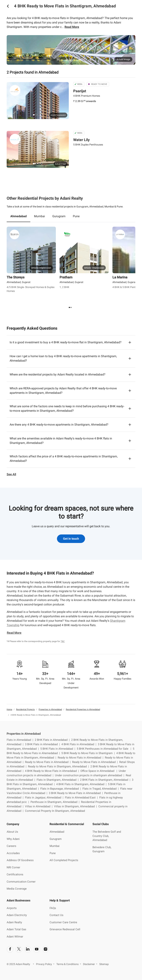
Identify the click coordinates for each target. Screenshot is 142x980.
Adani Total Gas (16, 929)
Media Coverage (17, 889)
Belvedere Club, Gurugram (102, 849)
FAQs (53, 908)
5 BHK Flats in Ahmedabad (59, 749)
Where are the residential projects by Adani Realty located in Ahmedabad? (58, 374)
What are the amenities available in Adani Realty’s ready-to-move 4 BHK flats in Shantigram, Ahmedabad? (61, 441)
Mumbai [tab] (39, 216)
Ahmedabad (57, 832)
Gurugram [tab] (59, 216)
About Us (12, 832)
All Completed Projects (64, 860)
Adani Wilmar (15, 937)
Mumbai (55, 846)
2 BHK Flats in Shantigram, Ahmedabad (106, 780)
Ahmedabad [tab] (18, 216)
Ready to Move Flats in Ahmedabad (81, 758)
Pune (53, 853)
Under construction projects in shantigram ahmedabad (90, 775)
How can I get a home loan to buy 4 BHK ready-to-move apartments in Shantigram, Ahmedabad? (63, 358)
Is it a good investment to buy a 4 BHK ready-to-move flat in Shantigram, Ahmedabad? (66, 342)
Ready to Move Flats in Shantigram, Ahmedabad (59, 766)
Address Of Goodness (20, 860)
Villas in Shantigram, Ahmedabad (76, 806)
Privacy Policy (44, 964)
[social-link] (10, 949)
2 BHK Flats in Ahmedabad (53, 740)
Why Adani (13, 839)
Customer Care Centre (63, 922)
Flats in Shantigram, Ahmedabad (58, 780)
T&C (63, 641)
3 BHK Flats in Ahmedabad (43, 744)
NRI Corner (13, 867)
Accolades (13, 853)
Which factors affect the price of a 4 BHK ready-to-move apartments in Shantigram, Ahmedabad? (64, 459)
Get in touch (71, 539)
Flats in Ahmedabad (21, 740)
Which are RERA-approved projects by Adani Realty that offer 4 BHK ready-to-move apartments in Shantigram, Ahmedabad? (63, 391)
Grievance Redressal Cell (65, 929)
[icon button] (8, 6)
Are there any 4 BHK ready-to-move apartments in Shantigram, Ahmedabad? (59, 425)
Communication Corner (21, 882)
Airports (12, 908)
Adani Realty (14, 922)
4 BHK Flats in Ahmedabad (80, 744)
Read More (72, 27)
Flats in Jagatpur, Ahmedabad (45, 798)
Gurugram (56, 839)
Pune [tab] (76, 216)
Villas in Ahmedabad (39, 806)
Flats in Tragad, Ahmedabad (101, 789)
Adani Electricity (17, 915)
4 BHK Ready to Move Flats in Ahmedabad (53, 771)
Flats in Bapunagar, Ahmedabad (61, 789)
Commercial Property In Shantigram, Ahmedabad (55, 811)
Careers (11, 846)
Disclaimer (89, 964)
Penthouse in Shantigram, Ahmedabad (56, 802)
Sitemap (104, 964)
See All (11, 474)
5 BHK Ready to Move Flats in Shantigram (89, 753)
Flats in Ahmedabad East (82, 798)
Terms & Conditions (67, 964)
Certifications (15, 874)
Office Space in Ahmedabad (100, 771)
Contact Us (56, 915)
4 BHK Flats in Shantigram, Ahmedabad (82, 784)
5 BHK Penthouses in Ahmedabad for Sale (105, 749)
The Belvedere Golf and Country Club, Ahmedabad (107, 836)
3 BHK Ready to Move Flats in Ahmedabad (77, 793)
